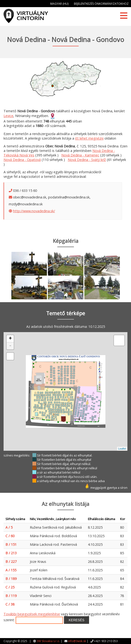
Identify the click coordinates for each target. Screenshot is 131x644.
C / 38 (10, 604)
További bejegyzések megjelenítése (32, 614)
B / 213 (11, 553)
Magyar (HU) (59, 4)
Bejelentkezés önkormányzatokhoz (101, 4)
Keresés (77, 620)
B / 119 (11, 596)
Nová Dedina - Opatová (22, 160)
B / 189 (11, 579)
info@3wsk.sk (77, 641)
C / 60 (10, 536)
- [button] (10, 346)
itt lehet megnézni (89, 138)
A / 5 (9, 527)
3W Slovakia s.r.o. (48, 641)
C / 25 (10, 587)
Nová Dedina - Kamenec (80, 155)
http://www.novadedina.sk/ (34, 211)
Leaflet (122, 449)
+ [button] (10, 339)
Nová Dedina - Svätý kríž (87, 160)
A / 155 (11, 570)
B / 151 (11, 544)
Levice (8, 116)
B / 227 (11, 562)
